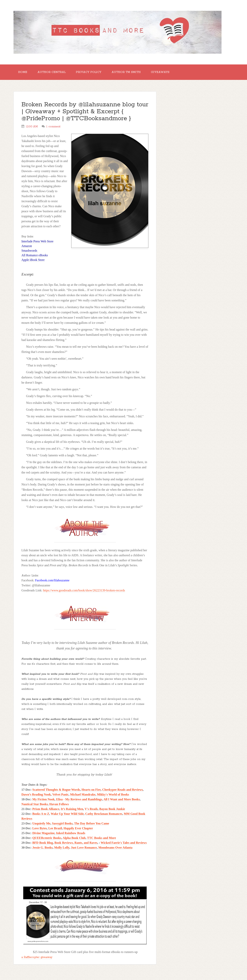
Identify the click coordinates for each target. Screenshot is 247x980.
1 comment (53, 127)
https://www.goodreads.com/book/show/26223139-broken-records (84, 590)
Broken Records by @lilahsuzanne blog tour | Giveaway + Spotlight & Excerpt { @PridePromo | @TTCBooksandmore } (85, 112)
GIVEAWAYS (160, 72)
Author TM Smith (126, 72)
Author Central (52, 72)
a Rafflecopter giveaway (37, 957)
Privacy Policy (89, 72)
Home (23, 72)
